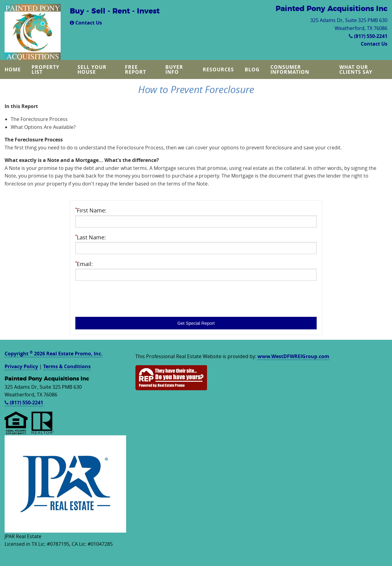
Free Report (136, 69)
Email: (196, 270)
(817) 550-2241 (368, 36)
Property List (45, 69)
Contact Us (86, 23)
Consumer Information (290, 69)
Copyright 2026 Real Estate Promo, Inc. (54, 354)
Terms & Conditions (67, 366)
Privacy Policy (21, 366)
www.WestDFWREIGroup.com (293, 356)
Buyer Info (174, 69)
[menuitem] (13, 69)
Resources (218, 69)
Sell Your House (92, 69)
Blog (252, 69)
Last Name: (196, 244)
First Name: (196, 217)
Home (13, 69)
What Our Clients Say (356, 69)
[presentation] (122, 298)
